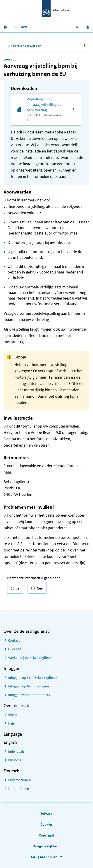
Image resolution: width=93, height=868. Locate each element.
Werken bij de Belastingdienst (30, 658)
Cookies (46, 824)
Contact (14, 640)
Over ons (15, 649)
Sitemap (14, 715)
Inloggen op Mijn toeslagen (29, 686)
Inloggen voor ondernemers (29, 695)
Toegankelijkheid (46, 846)
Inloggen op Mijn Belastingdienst (33, 678)
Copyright (46, 835)
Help (12, 723)
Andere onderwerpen (25, 46)
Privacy (46, 814)
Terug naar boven (44, 857)
